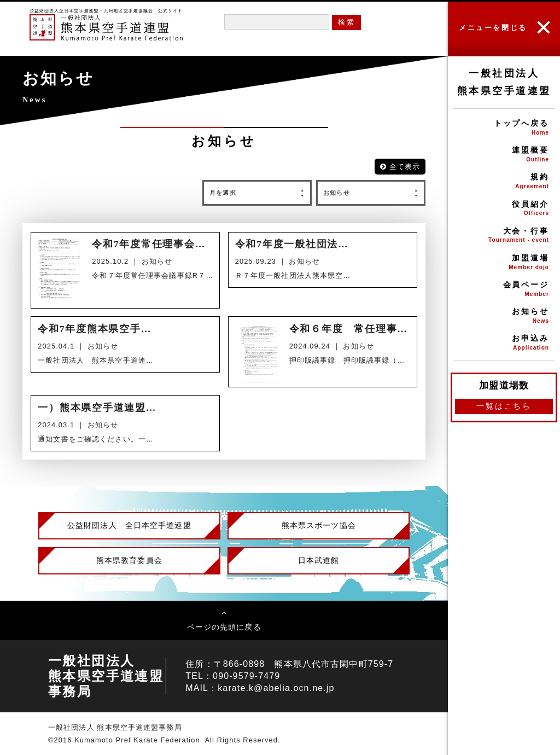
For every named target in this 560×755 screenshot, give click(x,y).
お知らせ (504, 316)
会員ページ (504, 290)
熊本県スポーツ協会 (319, 525)
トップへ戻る (504, 128)
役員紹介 (504, 209)
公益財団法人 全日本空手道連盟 (129, 525)
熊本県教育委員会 (129, 560)
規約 (504, 182)
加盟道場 (504, 263)
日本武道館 (319, 560)
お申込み (504, 343)
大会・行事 (504, 236)
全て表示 (400, 167)
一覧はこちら (504, 406)
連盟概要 (504, 155)
